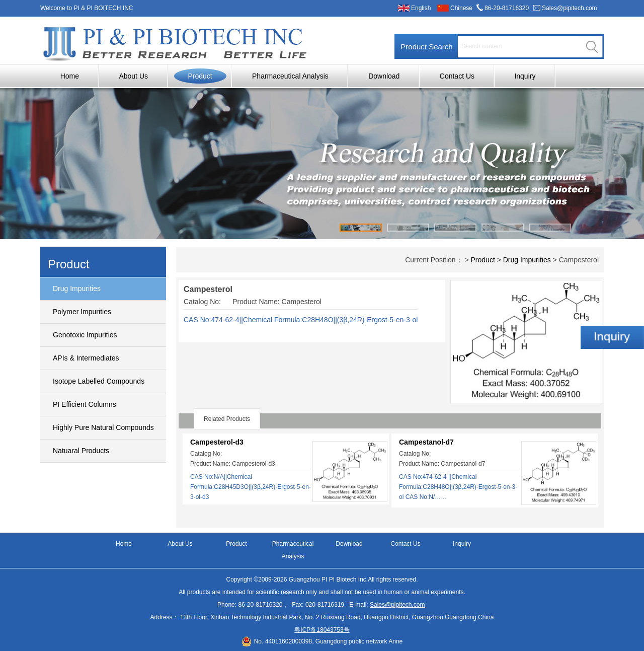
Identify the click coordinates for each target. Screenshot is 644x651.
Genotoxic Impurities (85, 335)
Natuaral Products (81, 451)
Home (70, 76)
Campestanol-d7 (426, 442)
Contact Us (457, 76)
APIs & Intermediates (86, 358)
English (421, 8)
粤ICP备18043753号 (322, 630)
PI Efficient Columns (85, 404)
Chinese (461, 8)
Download (384, 76)
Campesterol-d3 (217, 442)
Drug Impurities (77, 288)
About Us (133, 76)
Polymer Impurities (82, 312)
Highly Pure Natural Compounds (103, 427)
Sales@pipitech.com (570, 8)
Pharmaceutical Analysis (290, 76)
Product (200, 76)
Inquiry (525, 76)
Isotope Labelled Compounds (99, 381)
